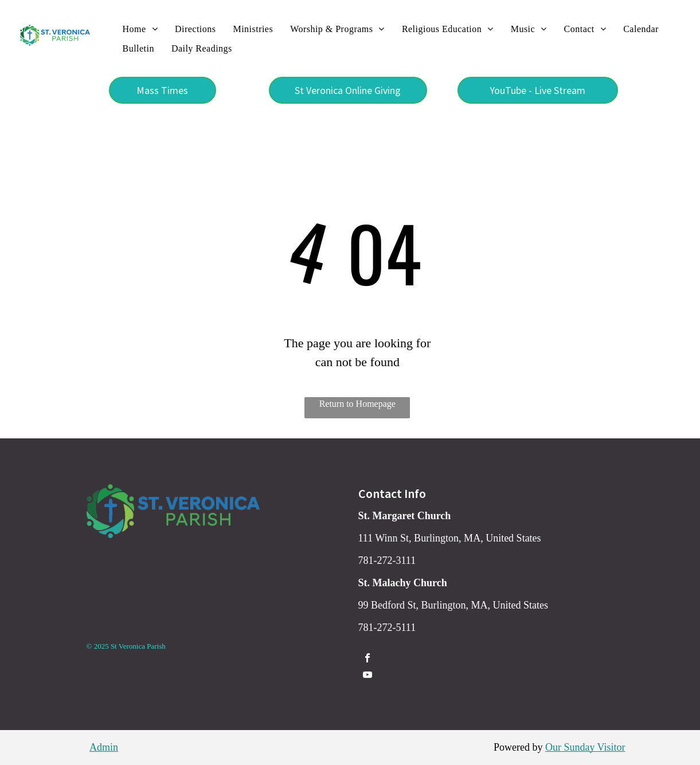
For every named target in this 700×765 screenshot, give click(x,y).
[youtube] (367, 676)
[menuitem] (140, 29)
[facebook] (367, 659)
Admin (104, 747)
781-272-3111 (387, 560)
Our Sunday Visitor (585, 747)
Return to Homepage (357, 404)
